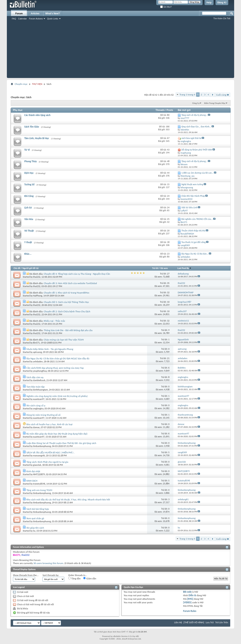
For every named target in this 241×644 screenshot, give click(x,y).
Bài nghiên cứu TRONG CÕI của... (197, 219)
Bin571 (36, 343)
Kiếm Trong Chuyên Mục (215, 103)
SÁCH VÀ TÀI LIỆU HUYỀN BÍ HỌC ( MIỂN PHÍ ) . (50, 452)
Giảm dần (90, 578)
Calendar (22, 19)
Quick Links (53, 19)
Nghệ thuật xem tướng (192, 184)
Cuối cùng (223, 95)
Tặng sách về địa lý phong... (194, 115)
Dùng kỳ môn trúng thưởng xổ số (44, 415)
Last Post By (184, 268)
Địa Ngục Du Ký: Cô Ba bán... (195, 254)
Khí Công (29, 196)
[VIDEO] (187, 602)
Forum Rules (190, 611)
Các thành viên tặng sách (37, 115)
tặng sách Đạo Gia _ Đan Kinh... (196, 127)
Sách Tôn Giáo (32, 127)
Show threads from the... (26, 575)
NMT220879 (39, 474)
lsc (34, 531)
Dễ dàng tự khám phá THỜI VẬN (197, 150)
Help (209, 3)
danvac (36, 427)
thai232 (37, 277)
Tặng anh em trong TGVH (39, 490)
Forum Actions (36, 19)
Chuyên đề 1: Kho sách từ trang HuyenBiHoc (67, 293)
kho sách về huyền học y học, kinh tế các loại (49, 424)
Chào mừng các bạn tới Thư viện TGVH (64, 340)
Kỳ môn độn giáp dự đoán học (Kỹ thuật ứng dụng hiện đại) (57, 434)
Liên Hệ (178, 622)
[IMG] (190, 599)
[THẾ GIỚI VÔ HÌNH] (194, 622)
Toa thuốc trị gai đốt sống (193, 242)
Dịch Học (29, 173)
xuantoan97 (39, 399)
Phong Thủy (31, 161)
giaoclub (37, 465)
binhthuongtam (41, 390)
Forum (19, 14)
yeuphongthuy (40, 371)
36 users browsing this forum (48, 563)
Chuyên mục (21, 84)
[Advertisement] (120, 51)
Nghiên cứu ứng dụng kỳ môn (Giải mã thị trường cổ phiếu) (57, 396)
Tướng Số (29, 184)
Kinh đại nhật (33, 471)
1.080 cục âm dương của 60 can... (197, 173)
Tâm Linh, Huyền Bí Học (37, 138)
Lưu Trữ (210, 622)
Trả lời (155, 268)
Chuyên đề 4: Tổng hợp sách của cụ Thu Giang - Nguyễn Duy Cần (77, 274)
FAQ (14, 19)
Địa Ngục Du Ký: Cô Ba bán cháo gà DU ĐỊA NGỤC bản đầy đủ (58, 358)
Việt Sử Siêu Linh (189, 207)
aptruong (38, 352)
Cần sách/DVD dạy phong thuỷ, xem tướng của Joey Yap (55, 368)
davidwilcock (39, 380)
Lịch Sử (28, 208)
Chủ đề (17, 268)
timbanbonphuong (42, 446)
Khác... (28, 254)
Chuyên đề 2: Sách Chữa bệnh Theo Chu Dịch (67, 311)
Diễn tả (193, 595)
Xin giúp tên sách (35, 528)
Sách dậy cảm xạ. (35, 377)
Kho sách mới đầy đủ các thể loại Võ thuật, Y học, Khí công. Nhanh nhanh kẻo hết (68, 500)
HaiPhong (38, 296)
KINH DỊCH (32, 481)
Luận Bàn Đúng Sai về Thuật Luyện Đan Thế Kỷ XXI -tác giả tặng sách (61, 443)
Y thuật (28, 242)
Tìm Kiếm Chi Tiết (222, 18)
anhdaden (38, 361)
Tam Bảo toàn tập (35, 387)
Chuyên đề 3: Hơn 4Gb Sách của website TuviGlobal (70, 283)
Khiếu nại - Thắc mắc (55, 321)
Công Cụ (196, 103)
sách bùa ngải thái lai (191, 138)
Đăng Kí (222, 3)
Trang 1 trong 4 (187, 95)
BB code (187, 592)
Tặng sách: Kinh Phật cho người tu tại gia (47, 462)
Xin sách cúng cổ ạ (36, 405)
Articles (35, 14)
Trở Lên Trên (222, 622)
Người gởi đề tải (30, 268)
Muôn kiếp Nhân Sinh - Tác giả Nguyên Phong (50, 349)
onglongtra (38, 409)
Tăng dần (74, 578)
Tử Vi (27, 150)
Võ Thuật (29, 231)
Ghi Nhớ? (166, 7)
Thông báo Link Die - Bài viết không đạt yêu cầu (68, 330)
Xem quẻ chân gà (35, 518)
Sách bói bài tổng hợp (38, 509)
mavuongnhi (39, 456)
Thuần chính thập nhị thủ (193, 231)
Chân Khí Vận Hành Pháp (193, 196)
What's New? (53, 14)
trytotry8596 (39, 484)
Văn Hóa (29, 219)
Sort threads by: (51, 575)
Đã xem (164, 268)
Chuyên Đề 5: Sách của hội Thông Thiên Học (66, 302)
